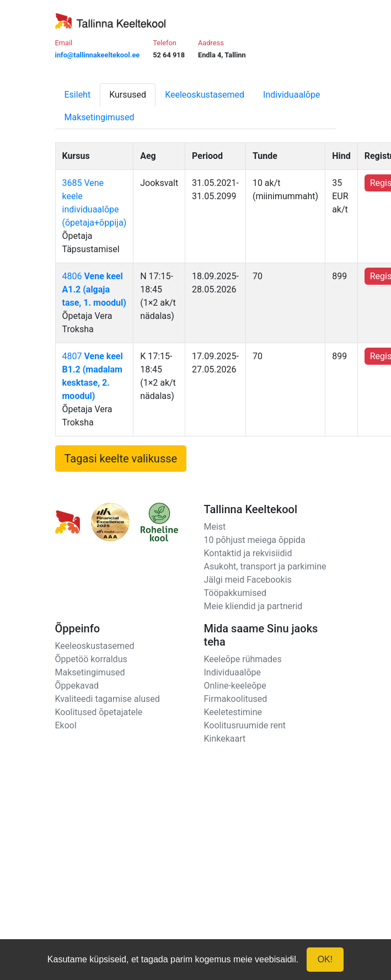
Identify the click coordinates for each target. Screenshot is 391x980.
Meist (215, 527)
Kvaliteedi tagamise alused (108, 699)
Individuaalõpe (291, 95)
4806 (94, 289)
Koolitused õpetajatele (99, 712)
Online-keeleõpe (235, 686)
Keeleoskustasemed (205, 95)
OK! (325, 959)
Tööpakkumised (235, 593)
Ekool (66, 725)
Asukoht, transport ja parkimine (265, 566)
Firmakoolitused (236, 699)
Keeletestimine (233, 712)
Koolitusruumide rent (245, 725)
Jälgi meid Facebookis (248, 580)
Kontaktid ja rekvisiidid (248, 553)
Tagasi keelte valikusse (121, 459)
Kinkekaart (225, 739)
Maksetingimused (100, 117)
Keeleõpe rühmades (243, 659)
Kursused (128, 95)
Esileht (78, 95)
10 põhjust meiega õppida (255, 540)
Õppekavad (77, 686)
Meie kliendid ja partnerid (253, 606)
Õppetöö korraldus (91, 659)
